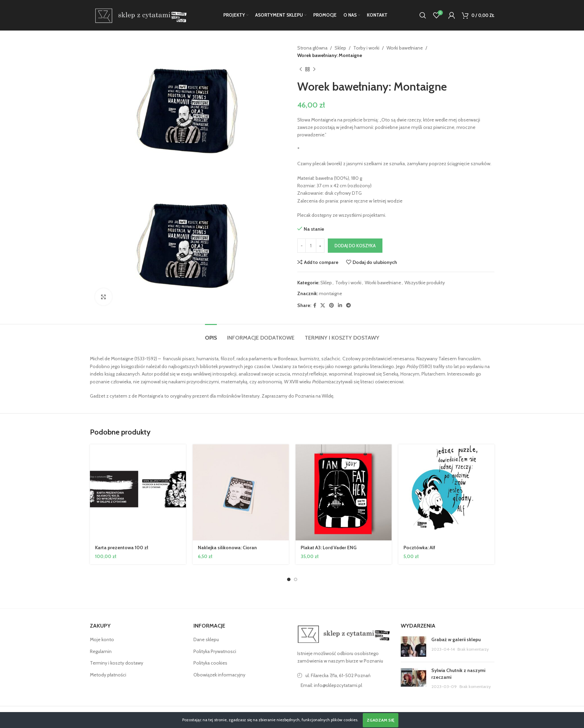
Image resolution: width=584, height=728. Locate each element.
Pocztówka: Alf (419, 548)
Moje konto (102, 639)
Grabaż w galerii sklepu (456, 639)
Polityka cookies (210, 663)
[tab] (211, 334)
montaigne (331, 293)
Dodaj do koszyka (355, 246)
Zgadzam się (381, 720)
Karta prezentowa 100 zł (122, 548)
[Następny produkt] (314, 70)
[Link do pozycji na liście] (344, 685)
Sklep (340, 48)
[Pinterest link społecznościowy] (332, 305)
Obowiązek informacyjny (219, 675)
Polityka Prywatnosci (215, 651)
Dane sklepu (206, 639)
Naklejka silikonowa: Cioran (227, 548)
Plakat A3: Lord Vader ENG (329, 548)
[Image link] (344, 634)
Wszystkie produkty (425, 283)
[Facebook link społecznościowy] (315, 305)
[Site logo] (140, 15)
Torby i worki (366, 48)
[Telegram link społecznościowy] (348, 305)
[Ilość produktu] (311, 246)
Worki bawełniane (405, 48)
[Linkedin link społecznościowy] (340, 305)
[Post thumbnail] (413, 647)
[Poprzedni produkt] (301, 70)
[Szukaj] (423, 15)
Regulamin (101, 651)
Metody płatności (108, 675)
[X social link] (323, 305)
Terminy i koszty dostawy (117, 663)
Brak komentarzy (473, 649)
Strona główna (312, 48)
